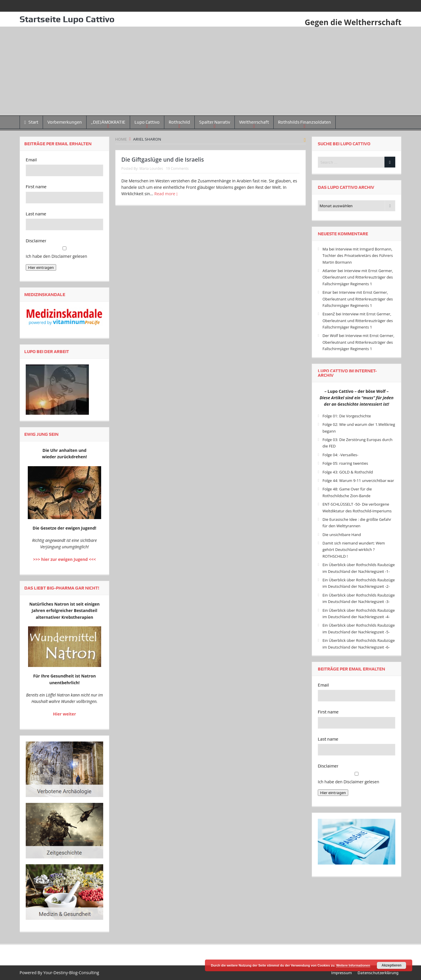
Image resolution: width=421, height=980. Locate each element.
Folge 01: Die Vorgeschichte (347, 416)
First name (36, 187)
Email (31, 160)
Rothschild (179, 122)
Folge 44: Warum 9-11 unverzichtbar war (358, 481)
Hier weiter (64, 714)
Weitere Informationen (353, 965)
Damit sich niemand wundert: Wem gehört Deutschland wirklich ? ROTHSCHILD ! (354, 550)
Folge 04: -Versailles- (340, 455)
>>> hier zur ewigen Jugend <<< (64, 559)
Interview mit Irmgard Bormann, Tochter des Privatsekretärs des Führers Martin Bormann (358, 256)
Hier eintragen (41, 267)
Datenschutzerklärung (378, 973)
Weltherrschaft (254, 122)
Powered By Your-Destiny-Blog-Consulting (59, 973)
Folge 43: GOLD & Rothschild (348, 472)
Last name (36, 214)
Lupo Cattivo (147, 122)
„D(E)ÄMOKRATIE (108, 122)
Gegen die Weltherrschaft (353, 22)
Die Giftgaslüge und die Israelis (163, 160)
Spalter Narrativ (215, 122)
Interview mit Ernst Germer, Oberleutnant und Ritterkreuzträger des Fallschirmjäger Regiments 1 (358, 277)
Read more (166, 194)
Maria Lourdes (151, 168)
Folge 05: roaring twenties (345, 463)
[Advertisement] (210, 71)
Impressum (341, 973)
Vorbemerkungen (65, 122)
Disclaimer (36, 241)
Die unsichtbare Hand (342, 535)
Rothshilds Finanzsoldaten (304, 122)
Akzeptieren (391, 965)
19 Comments (177, 168)
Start (31, 122)
